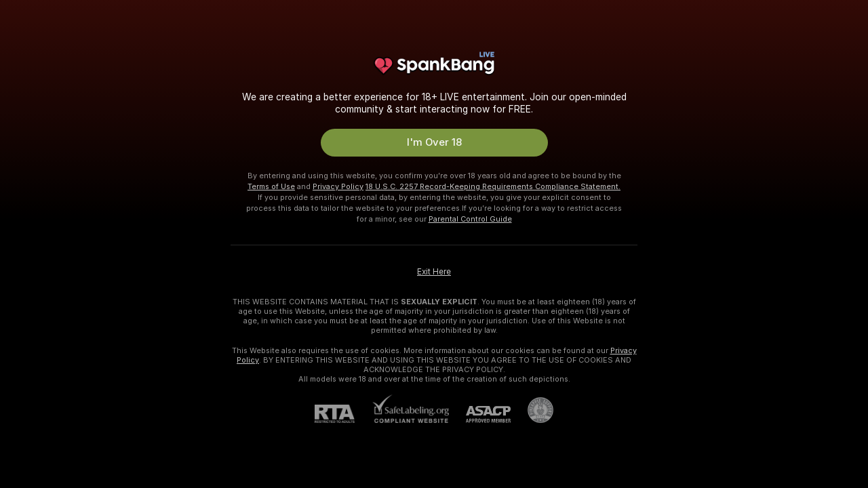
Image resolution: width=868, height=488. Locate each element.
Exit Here (434, 272)
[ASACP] (480, 414)
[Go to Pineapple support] (532, 410)
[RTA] (343, 414)
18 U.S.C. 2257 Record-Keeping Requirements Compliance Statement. (493, 186)
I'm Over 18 (434, 142)
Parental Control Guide (470, 219)
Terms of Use (271, 186)
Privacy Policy (338, 186)
